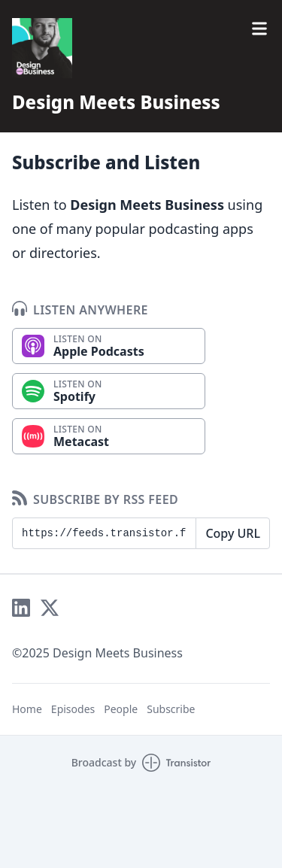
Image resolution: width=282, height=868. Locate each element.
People (121, 709)
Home (27, 709)
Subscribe (171, 709)
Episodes (73, 709)
